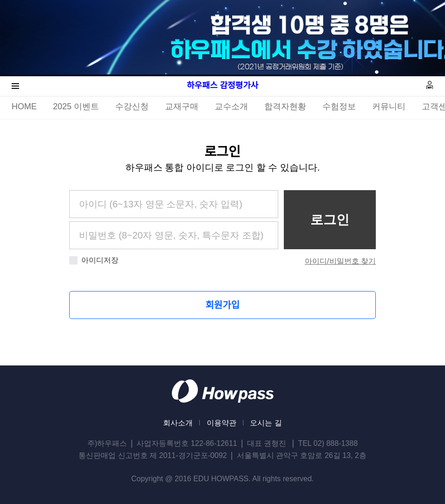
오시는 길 (266, 423)
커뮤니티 (389, 106)
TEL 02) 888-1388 (328, 443)
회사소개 (178, 423)
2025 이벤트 (76, 106)
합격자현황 (285, 106)
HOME (24, 106)
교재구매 (182, 106)
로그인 (330, 220)
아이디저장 (94, 260)
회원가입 (222, 305)
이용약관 (222, 423)
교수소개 (231, 106)
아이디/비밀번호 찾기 (340, 261)
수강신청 (132, 106)
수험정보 (339, 106)
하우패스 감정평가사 (222, 86)
